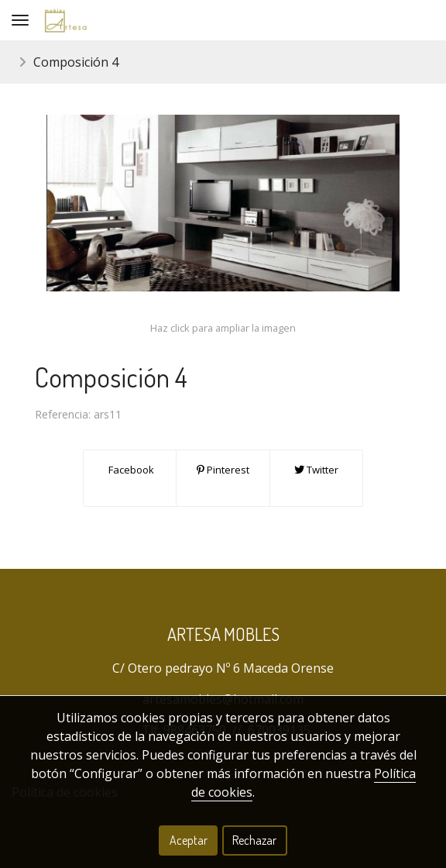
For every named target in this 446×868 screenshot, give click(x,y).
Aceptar (189, 840)
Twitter (316, 470)
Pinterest (223, 470)
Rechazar (254, 840)
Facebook (130, 470)
